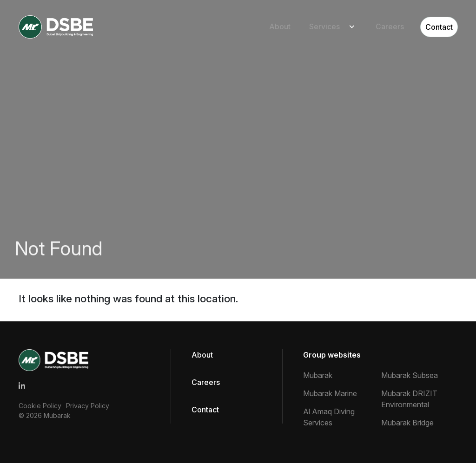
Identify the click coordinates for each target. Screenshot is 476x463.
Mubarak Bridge (407, 423)
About (280, 27)
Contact (439, 27)
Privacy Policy (88, 406)
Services (324, 27)
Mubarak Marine (330, 393)
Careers (390, 27)
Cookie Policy (40, 406)
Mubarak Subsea (410, 375)
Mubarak (57, 415)
